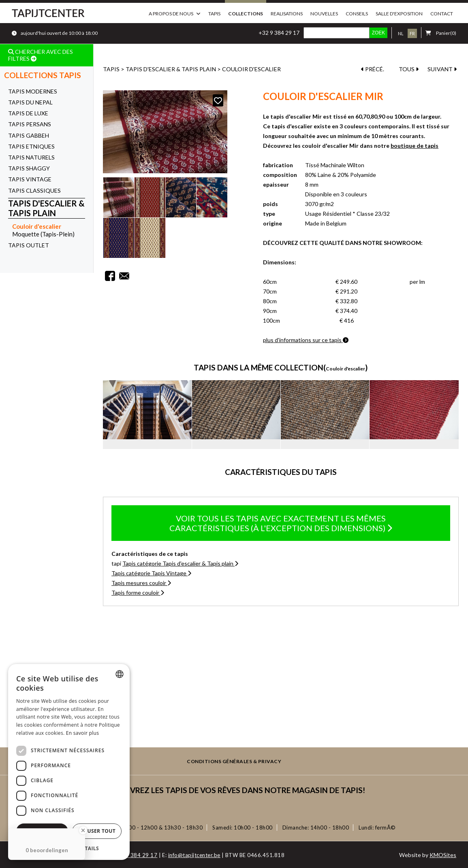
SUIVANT (442, 69)
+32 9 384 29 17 (279, 33)
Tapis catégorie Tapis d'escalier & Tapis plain (180, 563)
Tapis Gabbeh (29, 135)
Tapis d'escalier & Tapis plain (46, 208)
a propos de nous (171, 14)
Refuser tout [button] (97, 831)
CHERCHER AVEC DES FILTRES (41, 55)
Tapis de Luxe (28, 113)
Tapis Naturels (31, 157)
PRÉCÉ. (373, 69)
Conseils (357, 14)
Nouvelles (324, 14)
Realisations (287, 14)
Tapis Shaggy (29, 168)
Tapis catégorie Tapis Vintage (151, 573)
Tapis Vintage (30, 179)
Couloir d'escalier (37, 226)
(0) (441, 33)
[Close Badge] (83, 830)
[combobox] (120, 674)
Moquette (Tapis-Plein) (43, 234)
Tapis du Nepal (30, 102)
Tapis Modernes (33, 91)
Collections (246, 14)
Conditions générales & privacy (234, 762)
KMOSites (443, 855)
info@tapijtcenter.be (194, 855)
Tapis (214, 14)
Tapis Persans (30, 124)
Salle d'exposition (399, 14)
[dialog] (69, 762)
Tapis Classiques (34, 190)
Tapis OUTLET (29, 245)
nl (401, 33)
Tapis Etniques (31, 146)
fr (412, 33)
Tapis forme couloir (138, 592)
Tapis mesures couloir (141, 583)
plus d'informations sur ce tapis (306, 340)
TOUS (409, 69)
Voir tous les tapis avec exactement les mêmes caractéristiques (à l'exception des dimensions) (281, 523)
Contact (442, 14)
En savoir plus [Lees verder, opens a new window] (82, 733)
